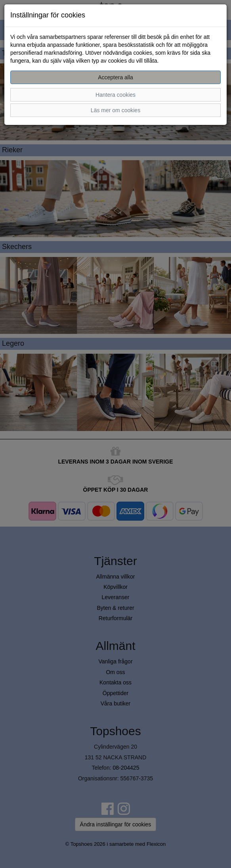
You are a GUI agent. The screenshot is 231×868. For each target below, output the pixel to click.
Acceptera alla (115, 77)
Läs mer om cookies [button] (115, 110)
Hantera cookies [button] (115, 95)
